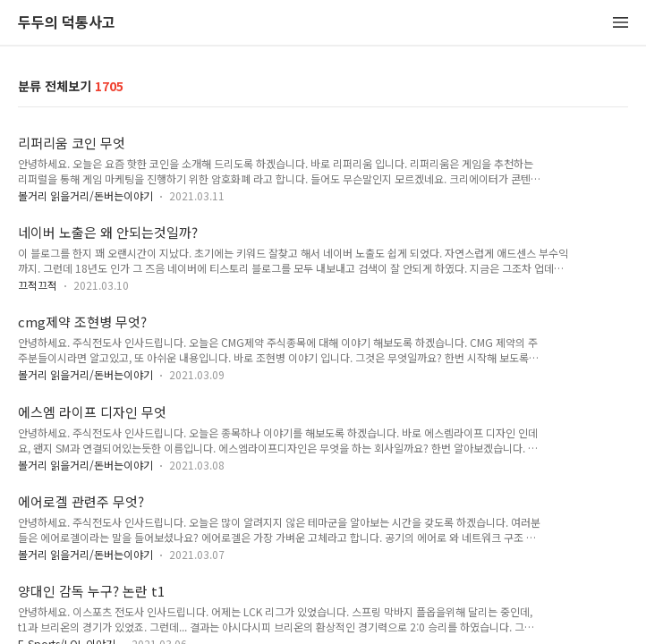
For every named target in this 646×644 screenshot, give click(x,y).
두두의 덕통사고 (67, 23)
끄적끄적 (38, 285)
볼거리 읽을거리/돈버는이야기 (85, 195)
